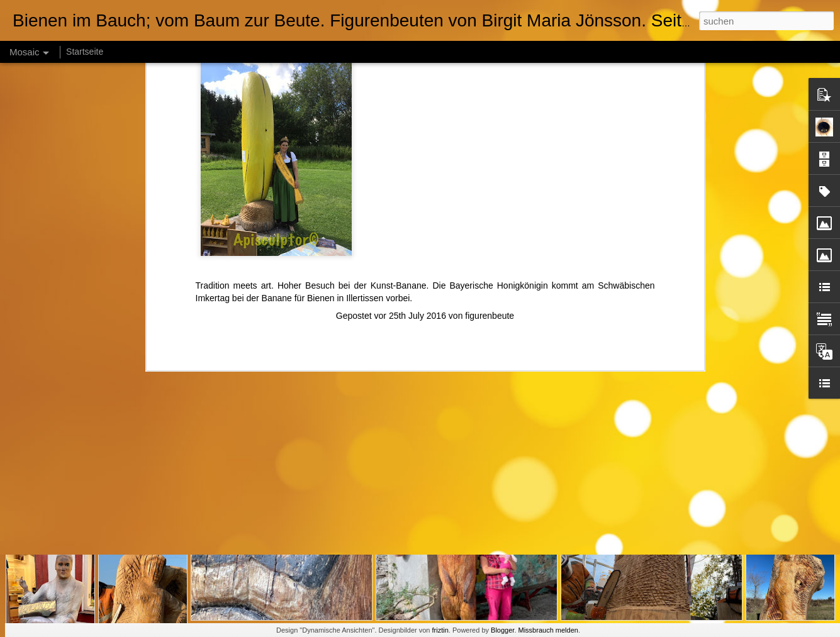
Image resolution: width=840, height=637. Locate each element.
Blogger (502, 630)
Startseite (85, 52)
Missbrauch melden (548, 630)
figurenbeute (490, 167)
